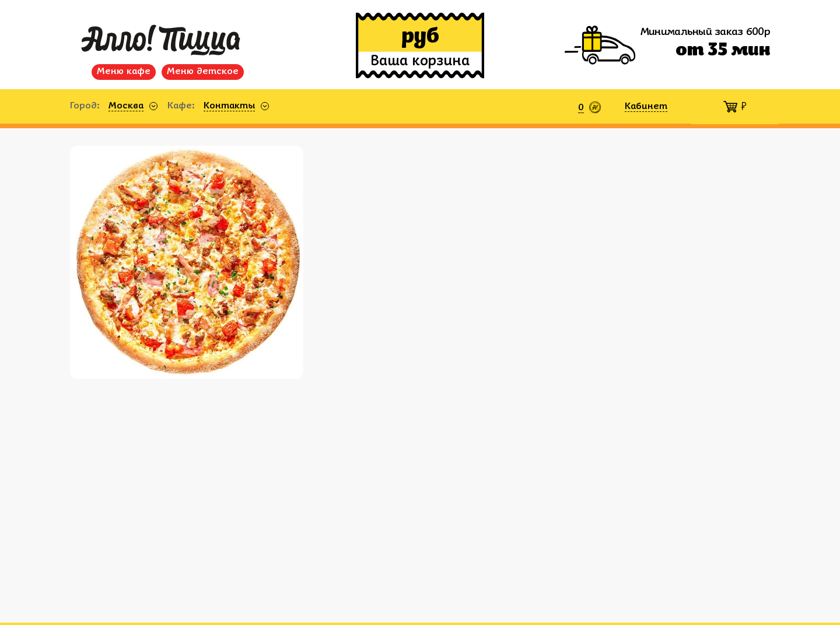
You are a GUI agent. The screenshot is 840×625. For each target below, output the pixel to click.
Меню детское (203, 72)
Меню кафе (124, 72)
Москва (126, 106)
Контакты (229, 106)
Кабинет (646, 107)
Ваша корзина (420, 62)
